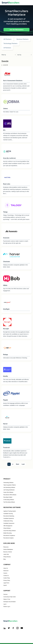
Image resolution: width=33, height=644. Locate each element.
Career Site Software (8, 492)
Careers (5, 573)
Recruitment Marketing (9, 516)
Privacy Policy (7, 580)
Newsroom (6, 571)
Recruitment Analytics (8, 538)
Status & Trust (7, 599)
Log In (5, 604)
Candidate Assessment (9, 523)
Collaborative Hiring (8, 521)
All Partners (7, 39)
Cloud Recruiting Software (10, 531)
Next (18, 464)
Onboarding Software (8, 483)
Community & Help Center (10, 597)
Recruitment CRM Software (10, 495)
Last (23, 464)
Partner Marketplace (8, 549)
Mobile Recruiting (8, 533)
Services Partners (22, 39)
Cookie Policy (7, 578)
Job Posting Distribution (9, 490)
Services (5, 594)
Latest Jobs (6, 554)
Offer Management (8, 526)
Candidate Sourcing (8, 514)
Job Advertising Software (9, 487)
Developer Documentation (10, 602)
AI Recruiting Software (9, 500)
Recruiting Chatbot (8, 497)
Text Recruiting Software (9, 502)
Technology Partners (10, 43)
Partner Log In (7, 607)
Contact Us (6, 576)
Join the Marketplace (16, 30)
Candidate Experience (9, 518)
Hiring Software (7, 528)
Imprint (5, 585)
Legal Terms (6, 583)
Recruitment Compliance (9, 536)
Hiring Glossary (7, 557)
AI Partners (7, 48)
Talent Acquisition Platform (10, 485)
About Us (6, 568)
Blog (4, 559)
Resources (6, 547)
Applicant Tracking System (10, 511)
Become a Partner (8, 552)
